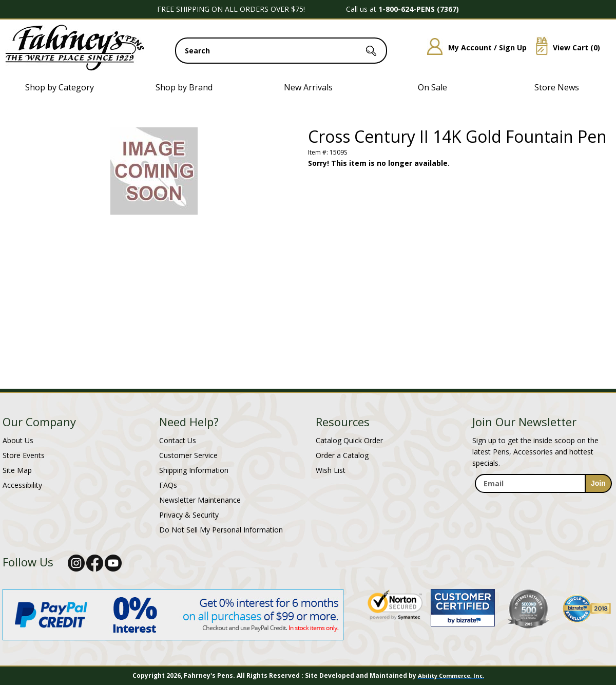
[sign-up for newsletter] (598, 483)
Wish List (331, 470)
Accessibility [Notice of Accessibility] (22, 485)
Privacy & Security (189, 515)
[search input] (281, 51)
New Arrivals (308, 87)
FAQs (168, 485)
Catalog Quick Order (349, 440)
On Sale (432, 87)
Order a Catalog (342, 455)
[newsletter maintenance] (543, 504)
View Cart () (564, 47)
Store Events (24, 455)
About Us (18, 440)
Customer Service (188, 455)
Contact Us (178, 440)
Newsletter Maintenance (200, 500)
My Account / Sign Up (473, 47)
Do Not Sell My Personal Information (221, 530)
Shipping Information (194, 470)
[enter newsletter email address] (543, 483)
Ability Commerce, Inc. (451, 676)
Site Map (17, 470)
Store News (557, 87)
